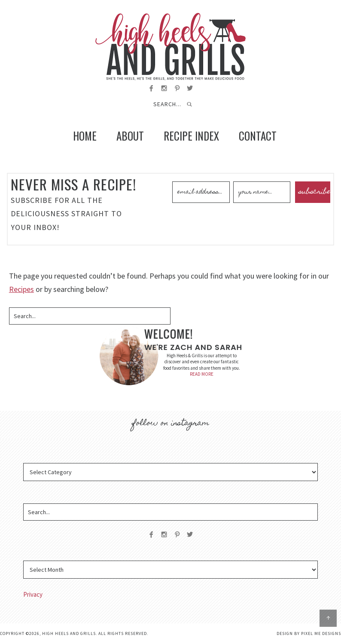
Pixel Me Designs (321, 633)
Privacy (33, 594)
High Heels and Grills (170, 47)
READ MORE (202, 374)
